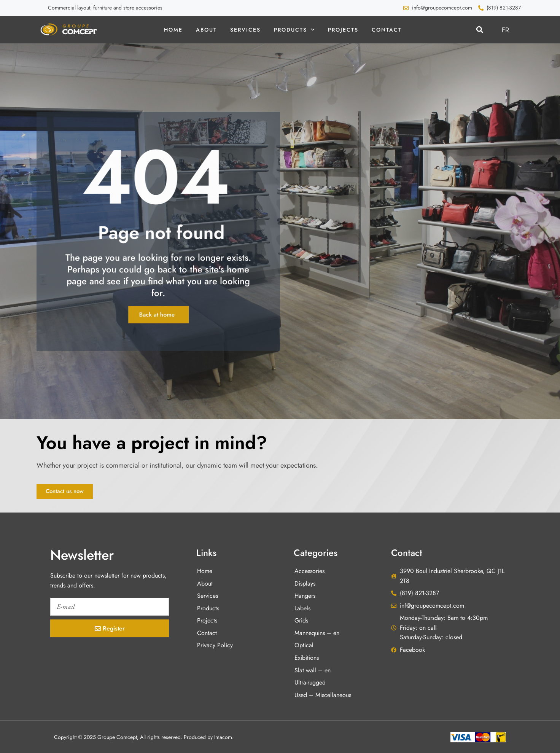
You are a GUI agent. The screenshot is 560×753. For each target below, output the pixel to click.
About (206, 30)
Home (173, 30)
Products (294, 30)
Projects (343, 30)
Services (245, 30)
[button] (480, 30)
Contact (387, 30)
